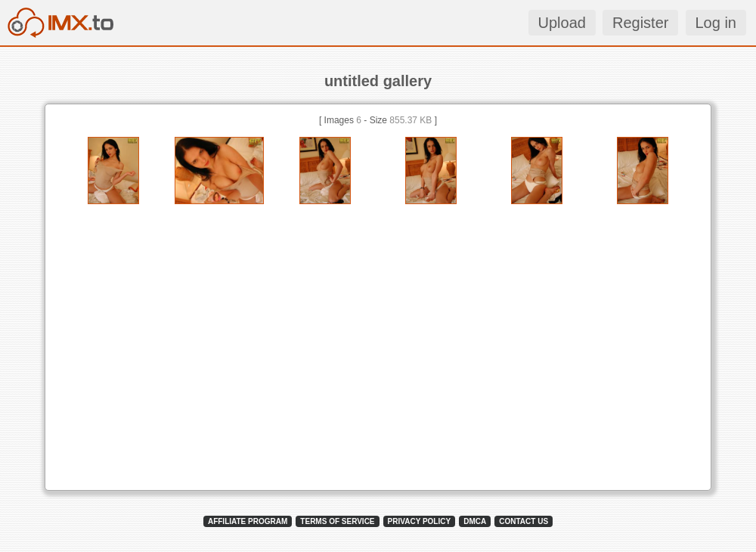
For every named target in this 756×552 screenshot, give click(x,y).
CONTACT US (524, 521)
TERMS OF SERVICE (337, 521)
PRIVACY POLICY (420, 521)
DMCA (475, 521)
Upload (562, 23)
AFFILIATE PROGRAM (248, 521)
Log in (716, 23)
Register (640, 23)
